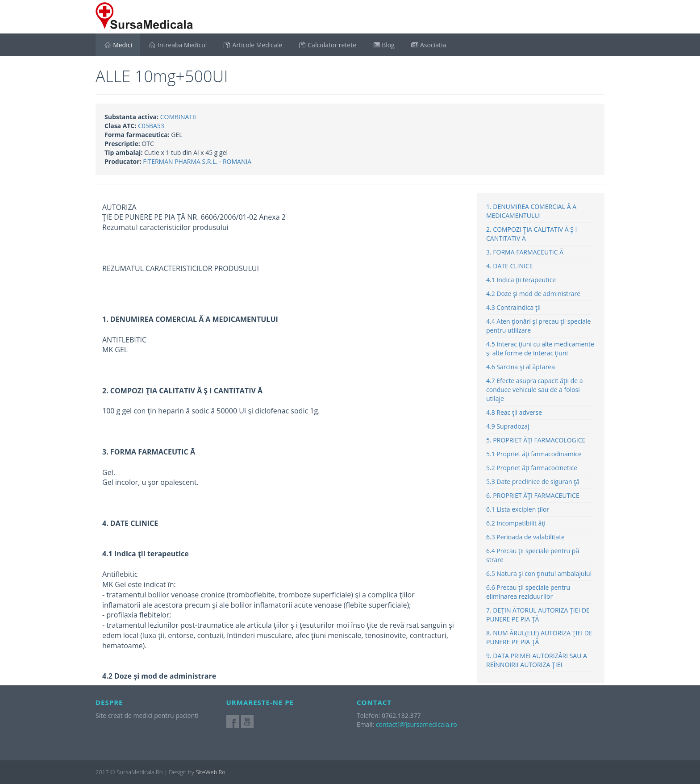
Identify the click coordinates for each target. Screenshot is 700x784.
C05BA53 (151, 126)
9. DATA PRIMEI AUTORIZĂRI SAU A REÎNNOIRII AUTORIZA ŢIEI (537, 660)
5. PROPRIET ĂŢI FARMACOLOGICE (536, 440)
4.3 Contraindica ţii (513, 307)
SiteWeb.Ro (210, 772)
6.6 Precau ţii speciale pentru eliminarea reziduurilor (528, 592)
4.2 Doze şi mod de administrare (533, 294)
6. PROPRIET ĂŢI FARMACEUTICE (533, 495)
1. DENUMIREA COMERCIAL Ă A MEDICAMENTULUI (531, 211)
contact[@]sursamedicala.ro (417, 724)
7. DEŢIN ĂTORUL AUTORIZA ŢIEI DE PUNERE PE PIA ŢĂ (538, 615)
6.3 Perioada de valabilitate (525, 537)
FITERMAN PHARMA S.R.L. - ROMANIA (197, 161)
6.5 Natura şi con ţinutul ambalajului (539, 573)
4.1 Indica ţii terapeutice (521, 280)
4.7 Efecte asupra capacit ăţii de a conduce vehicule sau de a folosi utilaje (535, 390)
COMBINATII (178, 117)
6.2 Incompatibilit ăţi (516, 523)
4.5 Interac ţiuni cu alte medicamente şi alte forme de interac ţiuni (540, 348)
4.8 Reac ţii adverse (514, 412)
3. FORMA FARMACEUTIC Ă (525, 252)
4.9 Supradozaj (508, 426)
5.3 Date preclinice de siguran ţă (533, 482)
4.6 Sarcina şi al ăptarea (521, 367)
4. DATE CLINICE (510, 266)
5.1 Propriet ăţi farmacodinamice (534, 454)
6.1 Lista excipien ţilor (518, 509)
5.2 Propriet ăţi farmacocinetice (532, 468)
